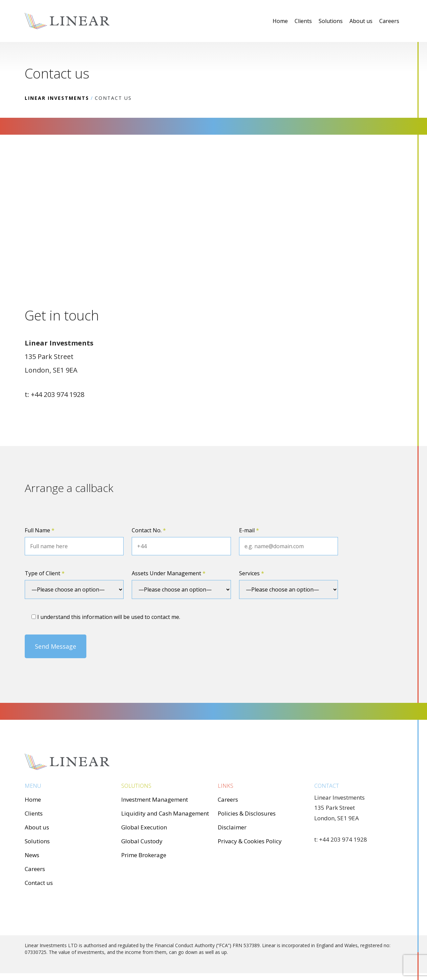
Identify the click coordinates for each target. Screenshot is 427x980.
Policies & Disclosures (247, 813)
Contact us (39, 883)
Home (280, 21)
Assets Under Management (169, 573)
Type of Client (45, 573)
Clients (303, 21)
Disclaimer (232, 827)
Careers (389, 21)
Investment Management (155, 799)
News (32, 855)
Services (252, 573)
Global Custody (142, 841)
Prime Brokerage (144, 855)
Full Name (40, 530)
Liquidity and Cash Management (165, 813)
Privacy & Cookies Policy (250, 841)
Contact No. (149, 530)
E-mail (249, 530)
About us (361, 21)
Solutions (331, 21)
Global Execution (144, 827)
